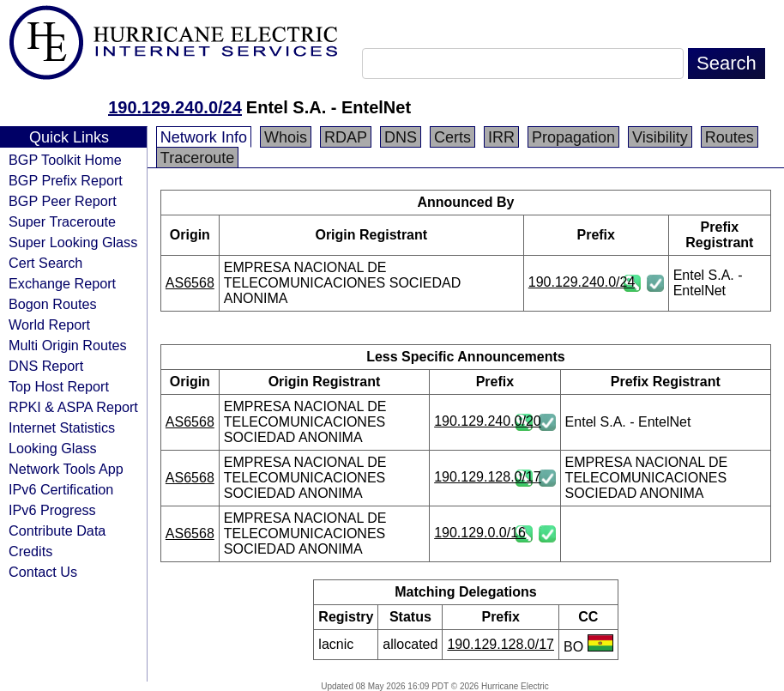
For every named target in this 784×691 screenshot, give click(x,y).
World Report (49, 324)
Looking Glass (53, 448)
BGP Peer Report (63, 201)
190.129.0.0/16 (480, 533)
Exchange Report (62, 283)
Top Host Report (59, 386)
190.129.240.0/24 (175, 107)
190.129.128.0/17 (488, 477)
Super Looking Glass (73, 242)
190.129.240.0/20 (488, 421)
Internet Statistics (62, 427)
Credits (30, 551)
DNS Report (46, 366)
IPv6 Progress (52, 510)
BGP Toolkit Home (65, 160)
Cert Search (45, 263)
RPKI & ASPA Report (73, 407)
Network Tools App (66, 469)
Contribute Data (57, 530)
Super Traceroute (62, 221)
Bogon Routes (53, 304)
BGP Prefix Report (66, 180)
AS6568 (190, 283)
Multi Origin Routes (68, 345)
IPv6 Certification (61, 489)
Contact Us (43, 572)
